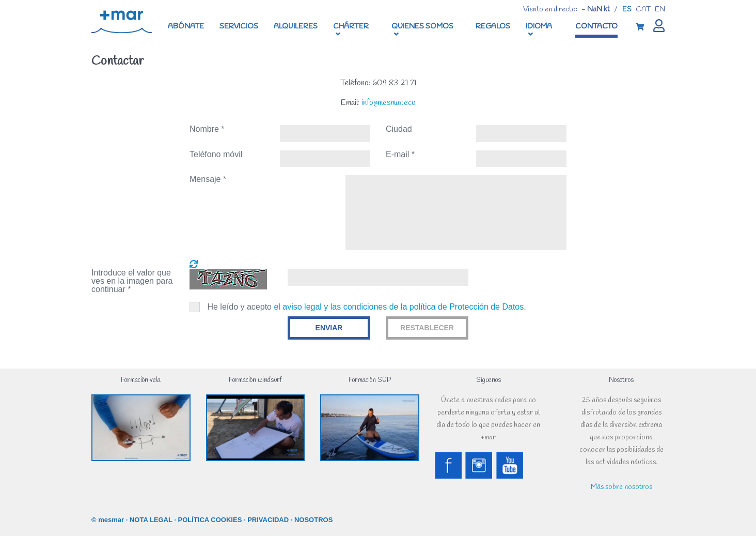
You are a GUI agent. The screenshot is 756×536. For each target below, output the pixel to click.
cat (643, 10)
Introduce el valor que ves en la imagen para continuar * (132, 281)
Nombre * (207, 129)
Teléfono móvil (216, 155)
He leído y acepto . (366, 307)
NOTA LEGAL (151, 520)
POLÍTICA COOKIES (210, 520)
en (660, 10)
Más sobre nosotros (621, 487)
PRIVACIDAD (268, 520)
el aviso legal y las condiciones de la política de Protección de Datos (399, 307)
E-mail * (400, 155)
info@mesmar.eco (389, 103)
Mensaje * (208, 179)
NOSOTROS (313, 520)
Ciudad (399, 129)
